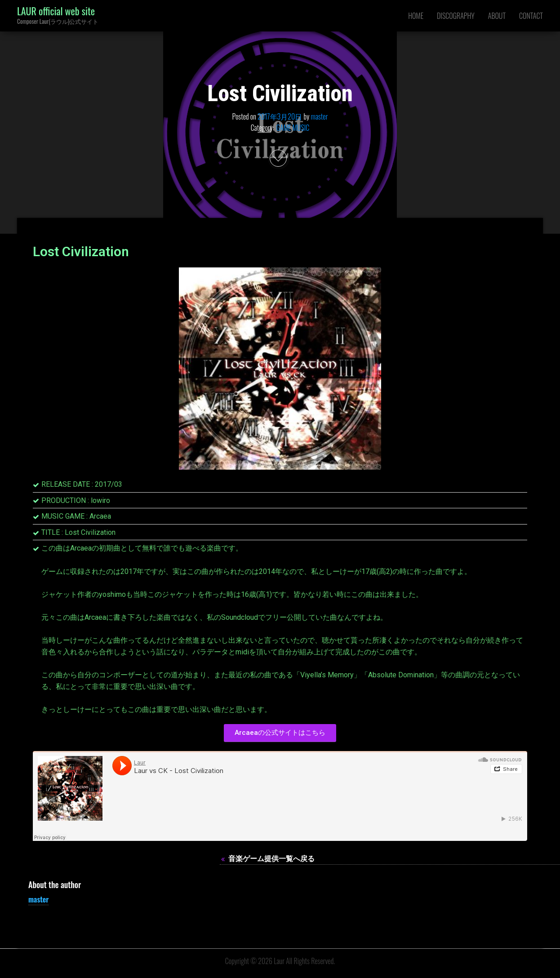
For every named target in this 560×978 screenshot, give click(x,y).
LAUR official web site (56, 11)
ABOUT (497, 16)
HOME (416, 16)
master (320, 116)
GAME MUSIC (293, 128)
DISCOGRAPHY (456, 16)
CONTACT (531, 16)
